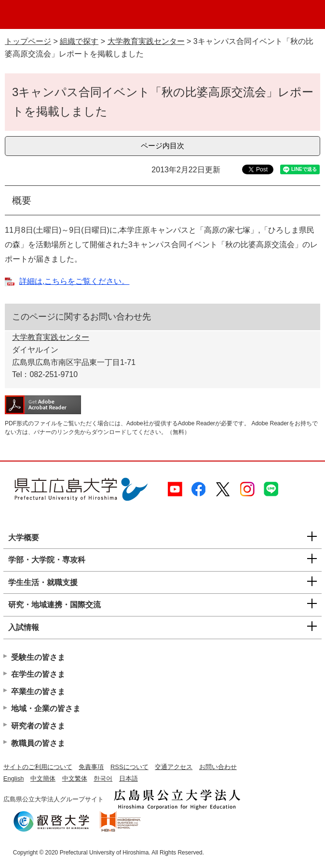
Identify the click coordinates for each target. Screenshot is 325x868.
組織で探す (79, 41)
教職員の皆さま (38, 743)
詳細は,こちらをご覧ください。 (74, 281)
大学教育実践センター (146, 41)
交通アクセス (174, 767)
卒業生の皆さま (38, 692)
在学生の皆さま (38, 674)
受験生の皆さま (38, 657)
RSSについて (129, 767)
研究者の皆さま (38, 726)
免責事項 (91, 767)
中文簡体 (43, 778)
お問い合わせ (218, 767)
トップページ (28, 41)
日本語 (129, 778)
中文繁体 (75, 778)
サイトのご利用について (38, 767)
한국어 (103, 778)
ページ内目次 (162, 146)
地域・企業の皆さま (46, 708)
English (14, 778)
